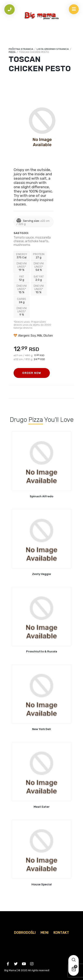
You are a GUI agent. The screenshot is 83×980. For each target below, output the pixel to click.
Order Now (32, 373)
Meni (45, 933)
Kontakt (61, 933)
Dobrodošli (25, 933)
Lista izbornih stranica (53, 49)
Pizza (12, 52)
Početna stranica (21, 49)
